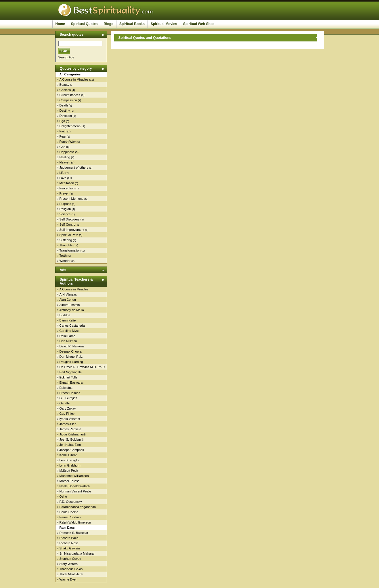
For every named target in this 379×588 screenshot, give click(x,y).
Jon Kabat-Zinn (70, 445)
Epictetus (66, 388)
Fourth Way (68, 142)
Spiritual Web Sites (199, 24)
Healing (65, 157)
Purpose (65, 204)
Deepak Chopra (71, 351)
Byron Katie (68, 320)
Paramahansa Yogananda (78, 507)
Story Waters (69, 564)
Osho (63, 496)
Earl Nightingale (71, 372)
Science (65, 214)
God (63, 147)
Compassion (68, 100)
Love (63, 178)
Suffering (66, 240)
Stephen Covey (70, 559)
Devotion (66, 116)
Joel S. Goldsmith (72, 439)
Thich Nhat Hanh (71, 574)
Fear (63, 136)
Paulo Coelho (69, 512)
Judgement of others (74, 168)
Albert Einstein (70, 305)
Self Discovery (70, 219)
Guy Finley (67, 414)
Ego (62, 121)
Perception (67, 188)
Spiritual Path (69, 235)
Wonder (65, 261)
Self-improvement (72, 230)
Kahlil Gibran (69, 455)
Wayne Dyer (68, 579)
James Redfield (70, 429)
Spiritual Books (132, 24)
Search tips (66, 57)
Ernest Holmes (70, 393)
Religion (65, 209)
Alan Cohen (68, 300)
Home (60, 24)
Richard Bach (69, 538)
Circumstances (70, 95)
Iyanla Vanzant (70, 419)
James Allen (68, 424)
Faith (63, 131)
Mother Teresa (70, 481)
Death (64, 105)
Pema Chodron (70, 517)
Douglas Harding (71, 362)
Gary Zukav (68, 408)
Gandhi (65, 403)
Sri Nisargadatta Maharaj (77, 553)
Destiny (65, 111)
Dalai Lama (68, 336)
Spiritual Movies (164, 24)
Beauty (64, 85)
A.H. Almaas (68, 294)
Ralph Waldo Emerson (75, 522)
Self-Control (68, 224)
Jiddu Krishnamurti (73, 434)
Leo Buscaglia (69, 460)
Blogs (109, 24)
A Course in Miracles (74, 79)
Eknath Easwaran (72, 383)
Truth (63, 256)
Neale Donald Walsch (75, 486)
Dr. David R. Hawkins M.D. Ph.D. (83, 367)
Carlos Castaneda (72, 326)
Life (62, 173)
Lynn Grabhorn (70, 465)
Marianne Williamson (74, 476)
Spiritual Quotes (84, 24)
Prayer (64, 193)
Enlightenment (70, 126)
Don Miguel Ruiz (71, 357)
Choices (65, 90)
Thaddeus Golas (71, 569)
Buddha (65, 315)
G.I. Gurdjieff (68, 398)
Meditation (67, 183)
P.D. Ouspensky (71, 502)
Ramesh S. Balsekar (74, 533)
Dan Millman (68, 341)
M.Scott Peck (69, 471)
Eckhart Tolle (69, 377)
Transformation (70, 250)
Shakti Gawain (70, 548)
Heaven (65, 162)
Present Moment (71, 199)
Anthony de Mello (72, 310)
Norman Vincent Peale (75, 491)
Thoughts (66, 245)
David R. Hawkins (72, 346)
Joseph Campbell (72, 450)
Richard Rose (69, 543)
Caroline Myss (70, 331)
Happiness (67, 152)
